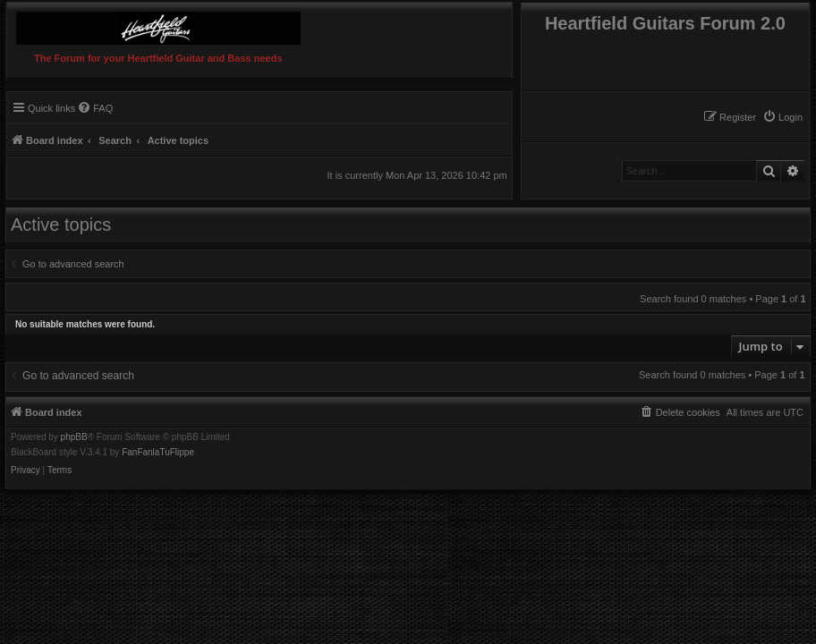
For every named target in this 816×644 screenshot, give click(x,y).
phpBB (74, 437)
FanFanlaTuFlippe (158, 453)
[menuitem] (782, 117)
